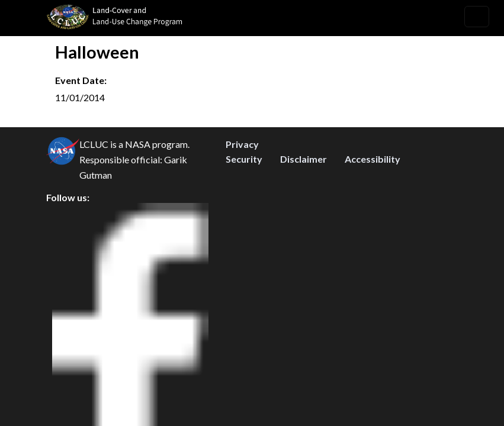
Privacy (242, 245)
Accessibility (373, 260)
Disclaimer (304, 260)
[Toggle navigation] (477, 17)
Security (244, 260)
